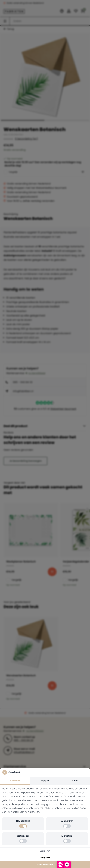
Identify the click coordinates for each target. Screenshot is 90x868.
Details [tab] (45, 781)
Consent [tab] (15, 781)
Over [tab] (75, 781)
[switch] (23, 826)
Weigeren (45, 851)
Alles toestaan (45, 865)
